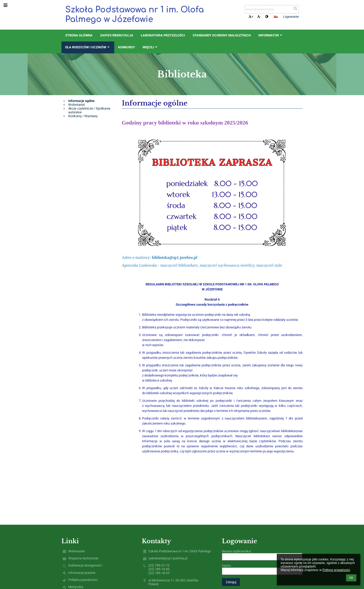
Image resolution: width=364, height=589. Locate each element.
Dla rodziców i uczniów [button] (88, 47)
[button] (276, 16)
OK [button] (351, 578)
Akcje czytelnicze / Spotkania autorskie (89, 110)
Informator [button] (271, 35)
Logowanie (291, 17)
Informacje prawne (82, 573)
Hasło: (227, 566)
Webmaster (77, 551)
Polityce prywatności (336, 570)
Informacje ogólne (81, 101)
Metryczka (76, 587)
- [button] (259, 17)
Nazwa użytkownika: (237, 551)
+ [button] (251, 17)
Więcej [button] (150, 47)
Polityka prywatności (83, 580)
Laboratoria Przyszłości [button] (163, 35)
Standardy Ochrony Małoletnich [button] (222, 35)
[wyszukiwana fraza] (272, 9)
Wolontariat (76, 105)
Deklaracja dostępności (85, 565)
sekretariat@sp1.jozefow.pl (168, 558)
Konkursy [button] (127, 47)
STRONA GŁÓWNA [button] (79, 35)
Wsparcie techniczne (83, 558)
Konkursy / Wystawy (83, 116)
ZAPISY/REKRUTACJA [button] (117, 35)
